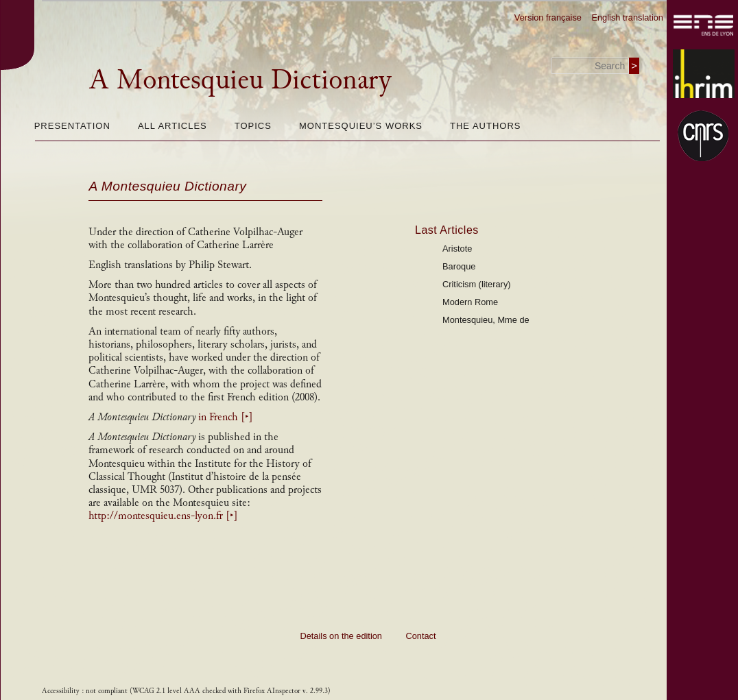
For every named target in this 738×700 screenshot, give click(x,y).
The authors (485, 126)
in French (226, 417)
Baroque (459, 266)
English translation (627, 17)
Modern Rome (470, 302)
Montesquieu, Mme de (486, 320)
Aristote (457, 249)
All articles (172, 126)
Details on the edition (341, 636)
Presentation (72, 126)
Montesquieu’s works (361, 126)
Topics (253, 126)
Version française (548, 17)
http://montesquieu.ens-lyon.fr (163, 516)
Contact (420, 636)
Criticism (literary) (477, 284)
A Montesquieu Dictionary (240, 80)
